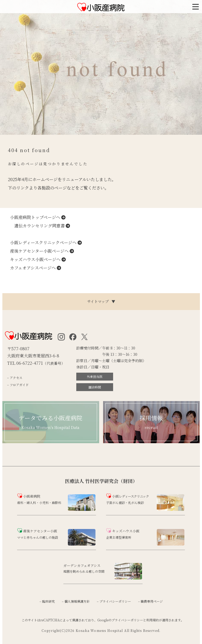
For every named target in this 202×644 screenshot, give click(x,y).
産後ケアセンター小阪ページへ (42, 251)
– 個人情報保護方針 (76, 601)
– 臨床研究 (47, 601)
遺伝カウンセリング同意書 (40, 226)
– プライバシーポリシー (114, 601)
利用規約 (153, 620)
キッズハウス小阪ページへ (38, 259)
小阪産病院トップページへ (38, 217)
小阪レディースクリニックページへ (46, 243)
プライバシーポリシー (127, 620)
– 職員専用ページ (150, 601)
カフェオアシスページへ (36, 268)
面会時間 (95, 387)
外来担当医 (95, 376)
